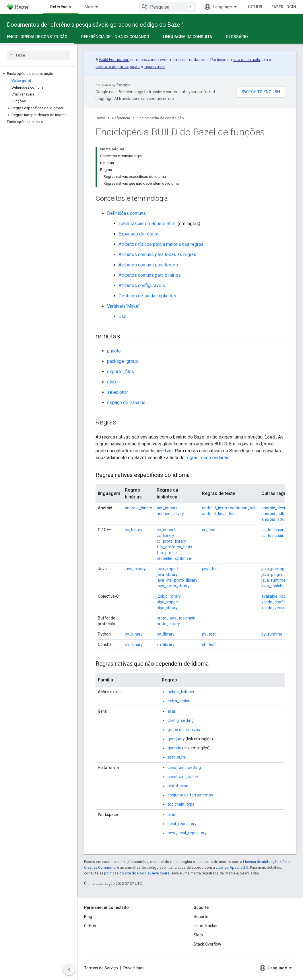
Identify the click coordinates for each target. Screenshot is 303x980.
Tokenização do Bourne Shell (147, 224)
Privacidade (134, 968)
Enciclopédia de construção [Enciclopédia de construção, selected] (37, 37)
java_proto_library (173, 586)
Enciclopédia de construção (161, 118)
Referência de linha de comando (115, 37)
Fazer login (284, 7)
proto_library (168, 624)
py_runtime (272, 634)
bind (171, 815)
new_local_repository (187, 833)
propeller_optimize (174, 558)
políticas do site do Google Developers (137, 873)
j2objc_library (169, 596)
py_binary (134, 634)
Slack (199, 935)
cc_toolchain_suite (278, 535)
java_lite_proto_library (177, 580)
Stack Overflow (207, 944)
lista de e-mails (246, 60)
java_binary (135, 569)
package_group (123, 361)
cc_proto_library (171, 541)
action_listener (181, 692)
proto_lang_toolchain (176, 618)
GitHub (255, 7)
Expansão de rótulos (139, 234)
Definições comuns (126, 213)
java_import (168, 569)
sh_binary (134, 644)
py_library (166, 634)
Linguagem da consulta (188, 37)
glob (111, 382)
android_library (170, 514)
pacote (114, 351)
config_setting (181, 720)
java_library (167, 574)
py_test (209, 634)
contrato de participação (118, 67)
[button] (39, 74)
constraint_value (183, 777)
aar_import (167, 508)
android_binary (138, 508)
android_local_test (219, 514)
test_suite (177, 757)
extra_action (179, 701)
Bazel (100, 118)
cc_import (166, 530)
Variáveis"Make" (123, 306)
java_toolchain (275, 586)
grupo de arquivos (184, 730)
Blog (88, 917)
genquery (176, 739)
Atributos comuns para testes (148, 265)
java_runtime (273, 580)
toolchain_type (181, 804)
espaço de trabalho (126, 403)
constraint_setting (184, 767)
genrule (174, 748)
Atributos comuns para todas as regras (157, 255)
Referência (121, 118)
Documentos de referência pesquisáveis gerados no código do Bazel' (95, 25)
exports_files (121, 372)
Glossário (237, 37)
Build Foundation (114, 60)
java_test (210, 569)
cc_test (209, 530)
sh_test (209, 644)
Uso (123, 316)
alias (172, 711)
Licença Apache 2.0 (232, 867)
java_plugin (272, 574)
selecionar (117, 392)
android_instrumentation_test (229, 508)
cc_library (165, 535)
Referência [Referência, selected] (61, 7)
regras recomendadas (208, 458)
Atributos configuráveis (142, 286)
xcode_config (274, 602)
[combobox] (167, 7)
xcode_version (275, 608)
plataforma (178, 786)
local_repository (182, 824)
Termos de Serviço (101, 968)
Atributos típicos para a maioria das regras (161, 244)
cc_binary (134, 530)
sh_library (166, 644)
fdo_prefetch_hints (174, 547)
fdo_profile (167, 553)
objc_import (168, 602)
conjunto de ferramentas (190, 795)
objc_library (167, 608)
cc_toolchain (273, 530)
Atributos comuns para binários (150, 275)
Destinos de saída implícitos (147, 296)
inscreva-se (154, 67)
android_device (275, 508)
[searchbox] (39, 55)
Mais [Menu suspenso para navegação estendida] (89, 7)
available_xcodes (277, 596)
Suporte (201, 917)
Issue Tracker (206, 926)
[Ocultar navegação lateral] (69, 970)
